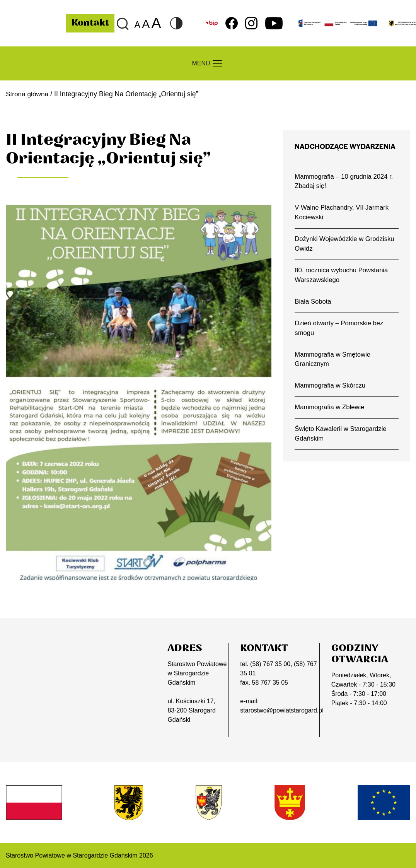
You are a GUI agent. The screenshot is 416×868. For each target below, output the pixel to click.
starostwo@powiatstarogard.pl (282, 710)
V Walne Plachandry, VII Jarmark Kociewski (342, 213)
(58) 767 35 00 (270, 664)
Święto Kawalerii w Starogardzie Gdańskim (341, 437)
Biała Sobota (313, 303)
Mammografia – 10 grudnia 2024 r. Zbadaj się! (344, 181)
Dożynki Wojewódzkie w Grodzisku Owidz (345, 245)
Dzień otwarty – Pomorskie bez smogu (340, 330)
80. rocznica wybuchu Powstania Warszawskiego (342, 277)
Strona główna (28, 94)
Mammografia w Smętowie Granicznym (333, 362)
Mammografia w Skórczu (331, 388)
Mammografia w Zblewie (330, 410)
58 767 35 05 (270, 683)
